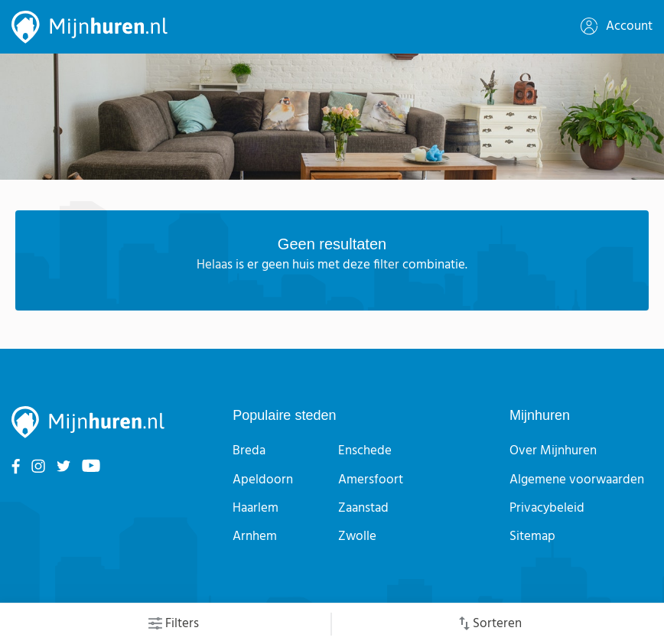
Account (617, 26)
